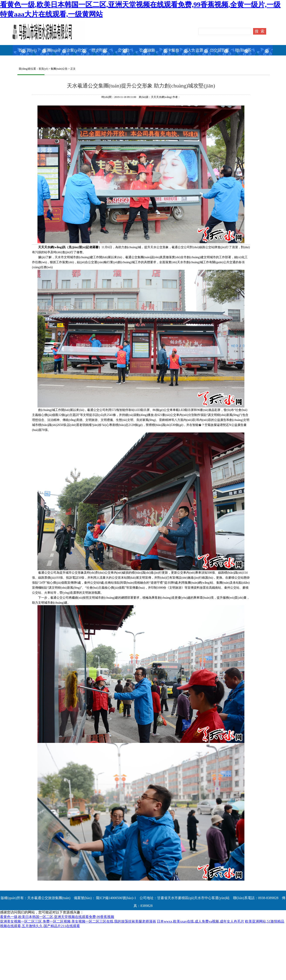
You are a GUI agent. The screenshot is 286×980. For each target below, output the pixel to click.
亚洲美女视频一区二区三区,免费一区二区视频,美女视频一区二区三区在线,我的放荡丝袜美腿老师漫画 (78, 921)
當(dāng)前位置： (27, 69)
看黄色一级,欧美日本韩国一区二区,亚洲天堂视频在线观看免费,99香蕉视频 (57, 917)
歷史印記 (100, 50)
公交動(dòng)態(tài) (124, 61)
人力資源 (195, 50)
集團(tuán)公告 (59, 69)
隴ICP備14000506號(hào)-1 (116, 898)
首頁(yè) (43, 69)
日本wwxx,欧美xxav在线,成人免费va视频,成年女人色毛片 (201, 921)
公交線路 (147, 50)
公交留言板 (219, 50)
